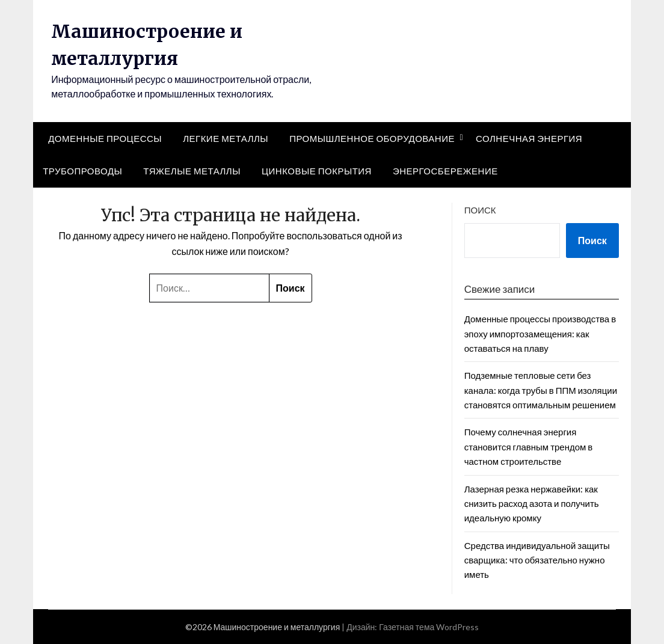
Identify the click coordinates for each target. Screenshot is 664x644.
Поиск (480, 210)
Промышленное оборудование (372, 138)
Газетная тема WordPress (429, 627)
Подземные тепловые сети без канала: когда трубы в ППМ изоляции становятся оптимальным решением (541, 390)
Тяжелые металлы (192, 171)
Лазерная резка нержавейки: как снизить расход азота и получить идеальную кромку (532, 504)
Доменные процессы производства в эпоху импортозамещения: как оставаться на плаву (540, 333)
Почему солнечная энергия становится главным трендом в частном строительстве (529, 446)
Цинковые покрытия (317, 171)
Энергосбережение (445, 171)
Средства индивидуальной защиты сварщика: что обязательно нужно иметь (537, 560)
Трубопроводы (82, 171)
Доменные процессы (105, 138)
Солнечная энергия (529, 138)
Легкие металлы (226, 138)
